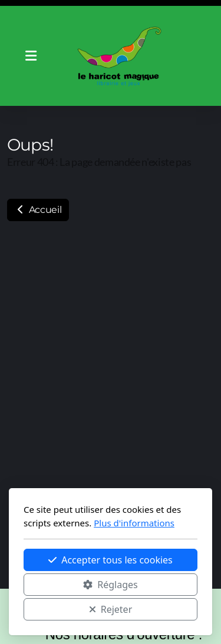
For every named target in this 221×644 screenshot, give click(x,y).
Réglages (110, 585)
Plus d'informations (134, 523)
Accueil (38, 210)
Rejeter (111, 609)
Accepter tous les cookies (111, 560)
